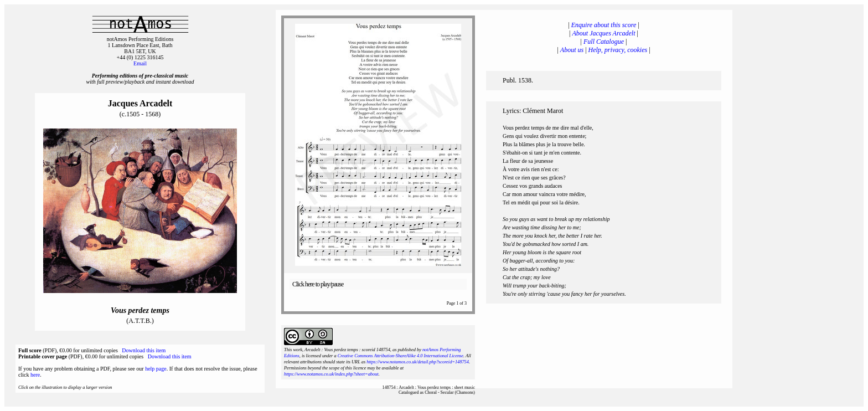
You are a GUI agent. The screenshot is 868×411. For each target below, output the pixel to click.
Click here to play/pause (318, 284)
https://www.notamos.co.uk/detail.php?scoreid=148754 (418, 362)
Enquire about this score (604, 25)
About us (572, 50)
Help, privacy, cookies (618, 50)
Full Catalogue (604, 42)
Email (140, 63)
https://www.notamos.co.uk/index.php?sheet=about (331, 374)
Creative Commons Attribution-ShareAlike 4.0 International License (401, 356)
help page (156, 369)
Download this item (144, 350)
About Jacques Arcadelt (604, 33)
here (35, 375)
